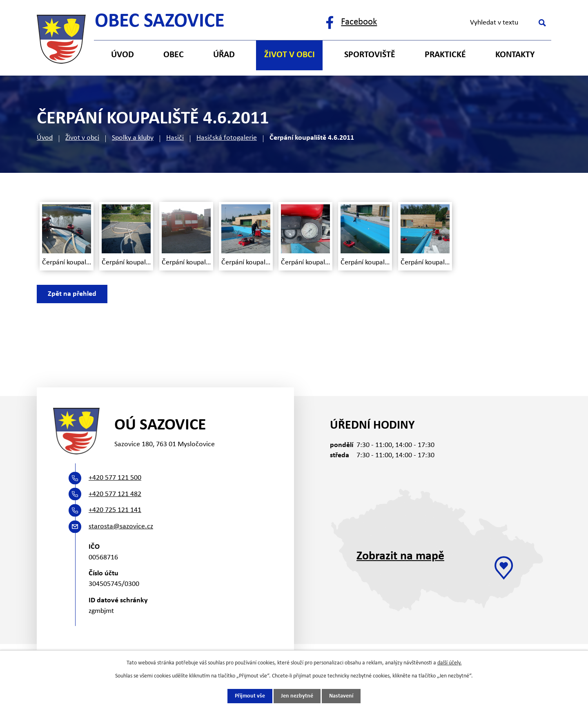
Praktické (445, 55)
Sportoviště (370, 55)
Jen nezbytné (297, 696)
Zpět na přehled (72, 294)
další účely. (450, 663)
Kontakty (515, 55)
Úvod (45, 138)
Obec (174, 55)
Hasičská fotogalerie (227, 138)
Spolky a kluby (133, 138)
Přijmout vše (250, 696)
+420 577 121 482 (115, 494)
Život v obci (82, 138)
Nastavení (341, 696)
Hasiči (175, 138)
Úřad (224, 55)
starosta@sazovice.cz (121, 527)
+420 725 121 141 (115, 510)
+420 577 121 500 (115, 478)
